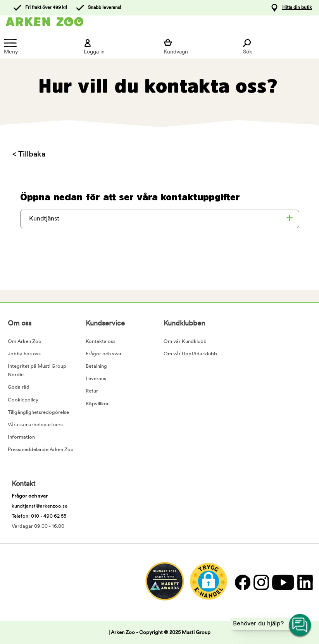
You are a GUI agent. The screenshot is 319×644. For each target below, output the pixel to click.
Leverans (96, 379)
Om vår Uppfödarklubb (190, 354)
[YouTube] (283, 582)
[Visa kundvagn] (200, 47)
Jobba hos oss (24, 354)
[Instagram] (261, 582)
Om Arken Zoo (25, 342)
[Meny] (40, 47)
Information (21, 437)
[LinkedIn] (304, 582)
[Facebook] (242, 582)
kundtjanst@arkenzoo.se (40, 506)
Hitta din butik (297, 8)
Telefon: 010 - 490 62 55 (39, 516)
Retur (92, 391)
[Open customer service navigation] (300, 625)
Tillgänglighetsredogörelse (38, 412)
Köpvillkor (97, 404)
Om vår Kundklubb (185, 342)
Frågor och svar (104, 354)
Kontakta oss (101, 342)
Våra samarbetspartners (35, 425)
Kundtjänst (44, 219)
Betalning (96, 366)
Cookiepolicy (23, 400)
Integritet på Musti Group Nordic (37, 371)
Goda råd (19, 387)
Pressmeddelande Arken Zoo (41, 450)
